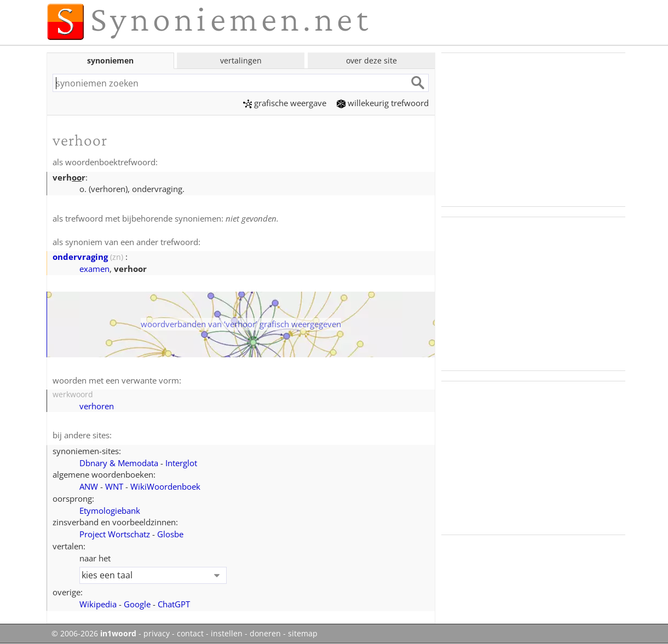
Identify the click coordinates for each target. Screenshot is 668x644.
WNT (114, 486)
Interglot (181, 463)
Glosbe (170, 534)
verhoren (97, 406)
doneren (265, 634)
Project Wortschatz (115, 534)
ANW (89, 486)
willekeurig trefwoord (383, 103)
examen (94, 269)
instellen (227, 634)
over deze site (372, 60)
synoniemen (110, 60)
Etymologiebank (110, 510)
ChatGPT (174, 604)
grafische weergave (285, 103)
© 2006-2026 (94, 634)
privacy (157, 634)
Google (137, 604)
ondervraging (80, 257)
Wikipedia (98, 604)
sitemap (303, 634)
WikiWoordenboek (165, 486)
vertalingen (241, 60)
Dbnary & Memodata (119, 463)
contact (190, 634)
